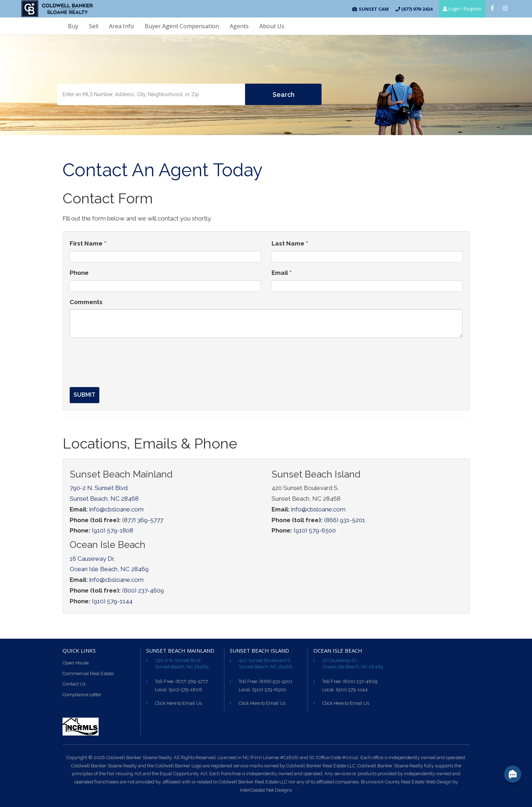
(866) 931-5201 (345, 520)
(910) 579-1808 (113, 530)
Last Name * (290, 243)
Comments (86, 302)
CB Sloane (57, 9)
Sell (94, 26)
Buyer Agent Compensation (182, 26)
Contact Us (74, 684)
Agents (239, 26)
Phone (79, 273)
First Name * (88, 243)
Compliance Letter (82, 695)
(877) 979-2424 (414, 9)
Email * (282, 273)
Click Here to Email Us (178, 703)
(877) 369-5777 (143, 520)
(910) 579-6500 (315, 530)
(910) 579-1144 (112, 601)
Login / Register (462, 9)
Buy (73, 26)
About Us (272, 26)
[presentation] (124, 357)
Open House (76, 663)
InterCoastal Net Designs (266, 790)
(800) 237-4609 (143, 590)
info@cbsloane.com (116, 509)
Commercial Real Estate (88, 674)
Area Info (121, 26)
